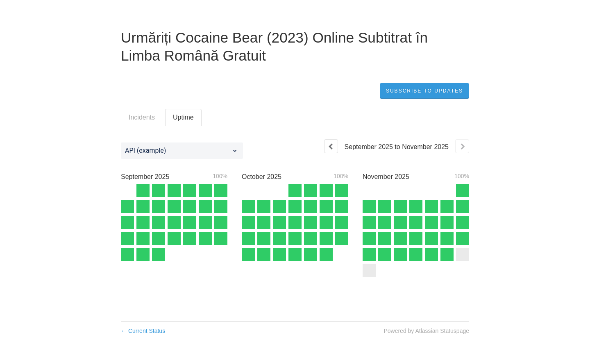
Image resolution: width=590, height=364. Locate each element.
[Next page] (462, 146)
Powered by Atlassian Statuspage (426, 331)
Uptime (183, 117)
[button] (424, 91)
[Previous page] (331, 146)
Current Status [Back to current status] (143, 331)
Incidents (142, 117)
